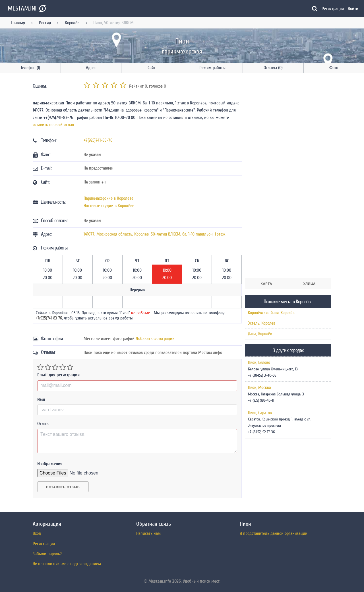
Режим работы (212, 68)
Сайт (152, 68)
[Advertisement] (288, 113)
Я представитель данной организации (274, 533)
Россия (45, 23)
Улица (310, 284)
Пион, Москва (259, 388)
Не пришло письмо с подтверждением (67, 564)
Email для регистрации (58, 375)
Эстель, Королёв (262, 323)
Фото (334, 68)
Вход (37, 533)
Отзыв (43, 424)
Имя (41, 399)
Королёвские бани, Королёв (271, 313)
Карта (267, 284)
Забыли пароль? (47, 554)
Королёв (72, 23)
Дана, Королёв (260, 334)
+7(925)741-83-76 (98, 140)
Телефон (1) (30, 68)
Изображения (50, 464)
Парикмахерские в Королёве (108, 198)
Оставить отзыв (63, 487)
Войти (353, 9)
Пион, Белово (259, 363)
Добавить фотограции (155, 339)
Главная (18, 23)
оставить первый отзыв (53, 125)
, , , (154, 234)
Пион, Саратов (260, 413)
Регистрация (333, 9)
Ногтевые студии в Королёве (109, 206)
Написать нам (148, 533)
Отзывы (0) (273, 68)
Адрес (91, 68)
